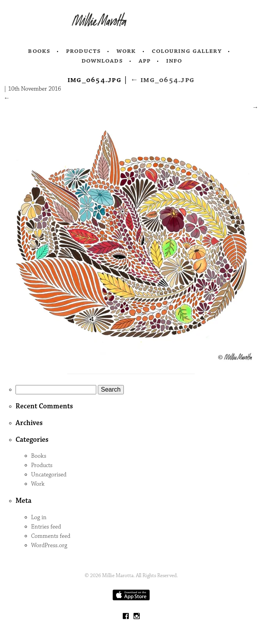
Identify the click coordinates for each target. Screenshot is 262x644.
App (145, 61)
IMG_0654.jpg (163, 80)
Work (126, 51)
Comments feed (51, 536)
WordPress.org (49, 545)
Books (39, 51)
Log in (39, 517)
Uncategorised (49, 475)
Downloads (102, 61)
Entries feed (46, 527)
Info (174, 61)
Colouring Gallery (187, 51)
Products (83, 51)
